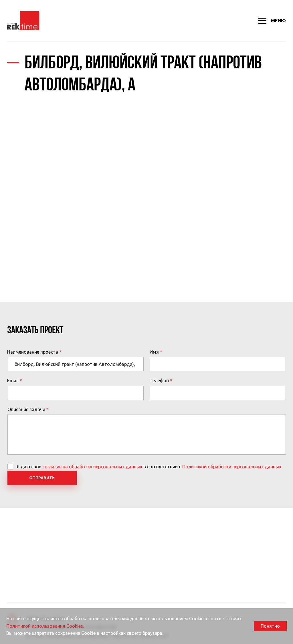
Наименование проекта (33, 352)
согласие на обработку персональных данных (92, 467)
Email (13, 381)
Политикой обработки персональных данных (232, 467)
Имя (154, 352)
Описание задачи (26, 409)
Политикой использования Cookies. (45, 626)
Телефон (159, 381)
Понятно (270, 626)
